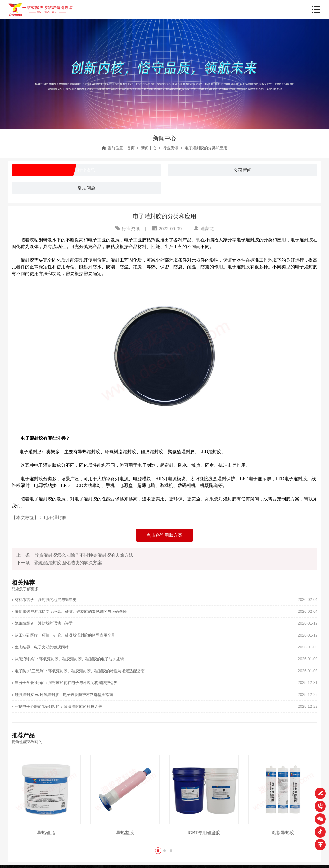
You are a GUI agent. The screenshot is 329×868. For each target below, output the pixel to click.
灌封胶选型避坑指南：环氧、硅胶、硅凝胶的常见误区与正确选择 (71, 612)
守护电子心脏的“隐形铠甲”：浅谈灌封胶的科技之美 (58, 707)
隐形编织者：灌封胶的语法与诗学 (44, 623)
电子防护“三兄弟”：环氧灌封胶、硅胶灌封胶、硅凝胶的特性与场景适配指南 (80, 671)
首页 (131, 148)
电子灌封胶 (55, 517)
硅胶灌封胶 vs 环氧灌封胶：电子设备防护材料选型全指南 (64, 695)
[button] (158, 851)
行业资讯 (171, 148)
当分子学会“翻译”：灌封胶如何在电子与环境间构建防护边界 (66, 683)
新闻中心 (149, 148)
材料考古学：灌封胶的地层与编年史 (46, 600)
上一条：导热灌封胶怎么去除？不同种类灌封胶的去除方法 (75, 555)
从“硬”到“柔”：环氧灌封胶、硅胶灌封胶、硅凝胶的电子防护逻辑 (69, 659)
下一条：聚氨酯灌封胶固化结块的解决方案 (59, 563)
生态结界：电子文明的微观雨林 (42, 647)
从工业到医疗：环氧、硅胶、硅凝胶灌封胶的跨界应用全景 (65, 635)
